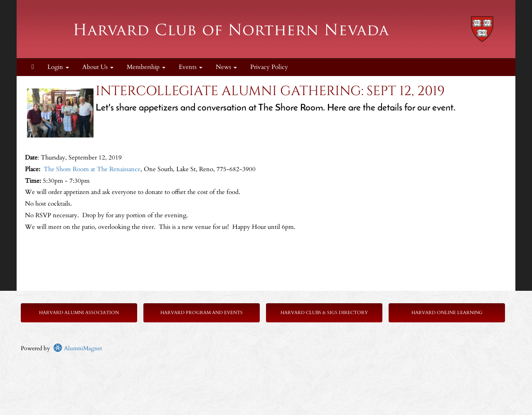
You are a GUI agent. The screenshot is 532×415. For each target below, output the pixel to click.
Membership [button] (146, 67)
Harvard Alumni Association (79, 313)
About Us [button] (98, 67)
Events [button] (191, 67)
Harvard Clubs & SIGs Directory (324, 313)
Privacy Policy (269, 67)
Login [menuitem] (58, 67)
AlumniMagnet (78, 348)
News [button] (226, 67)
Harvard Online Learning (447, 313)
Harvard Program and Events (202, 313)
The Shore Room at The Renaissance (92, 169)
